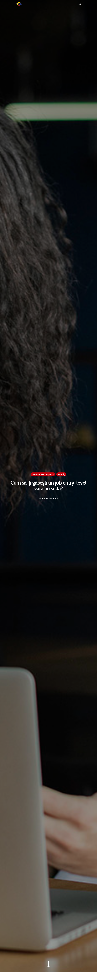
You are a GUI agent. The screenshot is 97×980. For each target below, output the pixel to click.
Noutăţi (61, 474)
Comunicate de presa (43, 474)
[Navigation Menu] (85, 4)
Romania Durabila (49, 498)
